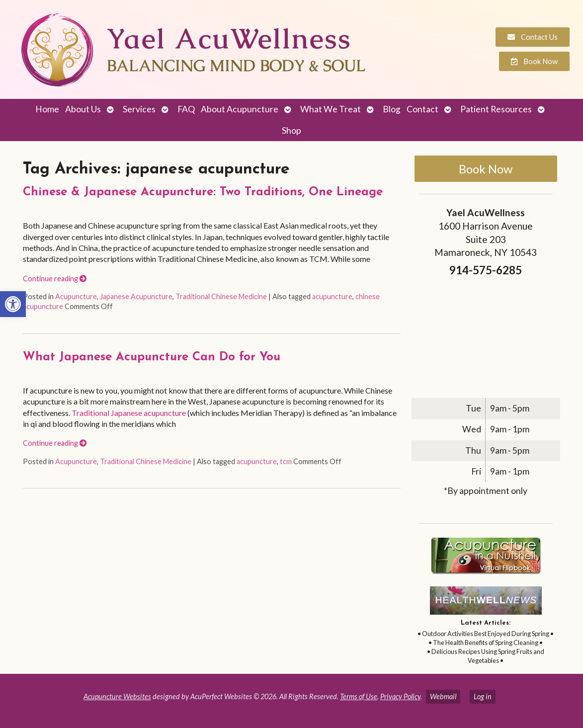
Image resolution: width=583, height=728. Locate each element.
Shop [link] (291, 130)
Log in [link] (483, 696)
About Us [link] (83, 109)
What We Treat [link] (331, 109)
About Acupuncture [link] (240, 109)
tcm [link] (286, 461)
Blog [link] (392, 109)
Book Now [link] (486, 169)
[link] (13, 304)
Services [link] (139, 109)
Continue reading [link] (55, 279)
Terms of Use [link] (359, 696)
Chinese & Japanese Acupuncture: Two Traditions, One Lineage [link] (203, 192)
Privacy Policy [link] (400, 696)
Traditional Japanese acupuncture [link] (129, 413)
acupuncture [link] (332, 296)
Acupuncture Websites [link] (117, 696)
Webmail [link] (443, 696)
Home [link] (47, 109)
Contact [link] (422, 109)
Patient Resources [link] (496, 109)
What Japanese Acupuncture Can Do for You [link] (152, 357)
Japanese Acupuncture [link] (136, 296)
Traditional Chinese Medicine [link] (221, 296)
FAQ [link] (186, 109)
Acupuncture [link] (76, 296)
